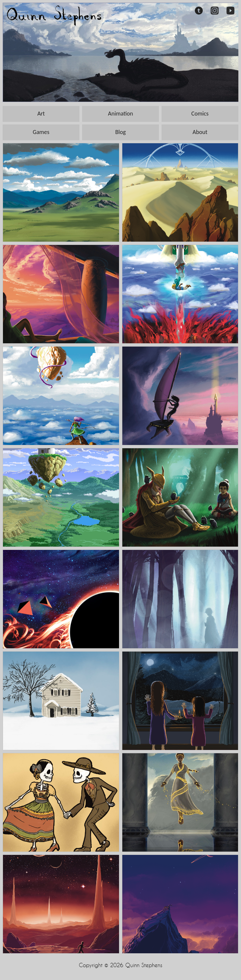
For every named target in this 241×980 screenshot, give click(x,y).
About (200, 132)
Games (41, 132)
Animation (121, 114)
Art (41, 114)
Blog (121, 132)
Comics (200, 114)
